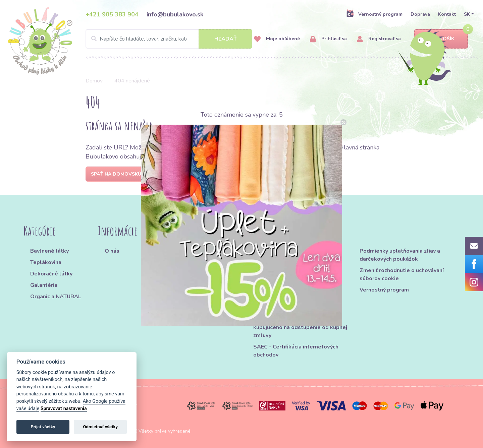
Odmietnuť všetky (100, 427)
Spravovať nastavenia (64, 409)
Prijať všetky (43, 427)
